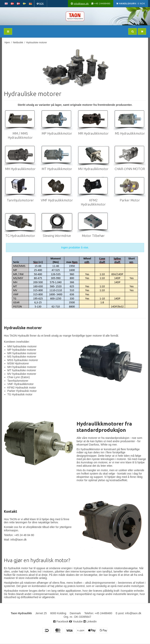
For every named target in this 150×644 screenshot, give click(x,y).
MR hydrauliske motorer (22, 353)
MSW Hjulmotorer (18, 363)
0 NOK (131, 4)
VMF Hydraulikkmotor (21, 384)
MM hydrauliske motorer (22, 346)
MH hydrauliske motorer (22, 367)
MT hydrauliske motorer (22, 370)
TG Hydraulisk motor (20, 394)
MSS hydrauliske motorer (23, 360)
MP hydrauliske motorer (22, 350)
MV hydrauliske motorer (22, 374)
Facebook (61, 621)
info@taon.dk (81, 4)
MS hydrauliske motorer (22, 357)
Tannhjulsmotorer (18, 381)
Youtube (76, 621)
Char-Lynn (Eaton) (19, 377)
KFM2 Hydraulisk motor (22, 388)
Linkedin (90, 621)
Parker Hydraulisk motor (22, 391)
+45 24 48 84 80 (24, 535)
